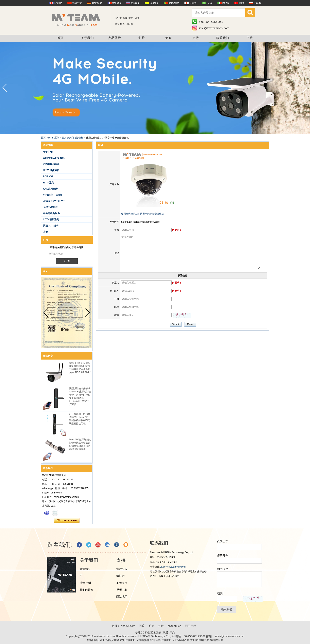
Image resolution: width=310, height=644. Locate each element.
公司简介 (85, 569)
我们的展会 (87, 590)
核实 (220, 593)
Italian (226, 3)
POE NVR (48, 177)
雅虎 (151, 626)
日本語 (193, 3)
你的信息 (223, 569)
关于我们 (87, 38)
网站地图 (122, 597)
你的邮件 (223, 555)
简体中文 (77, 3)
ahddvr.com (128, 626)
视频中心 (122, 590)
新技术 (120, 576)
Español (154, 3)
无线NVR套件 (50, 207)
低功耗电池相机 (51, 164)
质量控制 (85, 583)
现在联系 (67, 521)
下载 (250, 38)
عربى (209, 3)
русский (135, 3)
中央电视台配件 (51, 213)
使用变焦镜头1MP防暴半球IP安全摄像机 (143, 214)
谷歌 (161, 626)
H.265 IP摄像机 (51, 170)
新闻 (168, 38)
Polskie (258, 3)
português (174, 3)
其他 (45, 232)
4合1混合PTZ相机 (53, 195)
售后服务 (122, 569)
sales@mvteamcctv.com (214, 28)
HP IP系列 (54, 138)
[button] (305, 88)
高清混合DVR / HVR (54, 201)
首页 (60, 38)
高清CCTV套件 (51, 226)
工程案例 (122, 583)
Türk (241, 3)
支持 (196, 38)
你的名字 (223, 542)
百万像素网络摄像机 (73, 138)
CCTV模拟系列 (51, 219)
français (117, 3)
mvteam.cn (174, 626)
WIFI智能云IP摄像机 (54, 158)
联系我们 (223, 38)
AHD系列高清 (50, 189)
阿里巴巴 (191, 626)
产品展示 (114, 38)
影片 (142, 38)
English (58, 3)
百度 (142, 626)
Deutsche (97, 3)
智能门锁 (48, 152)
